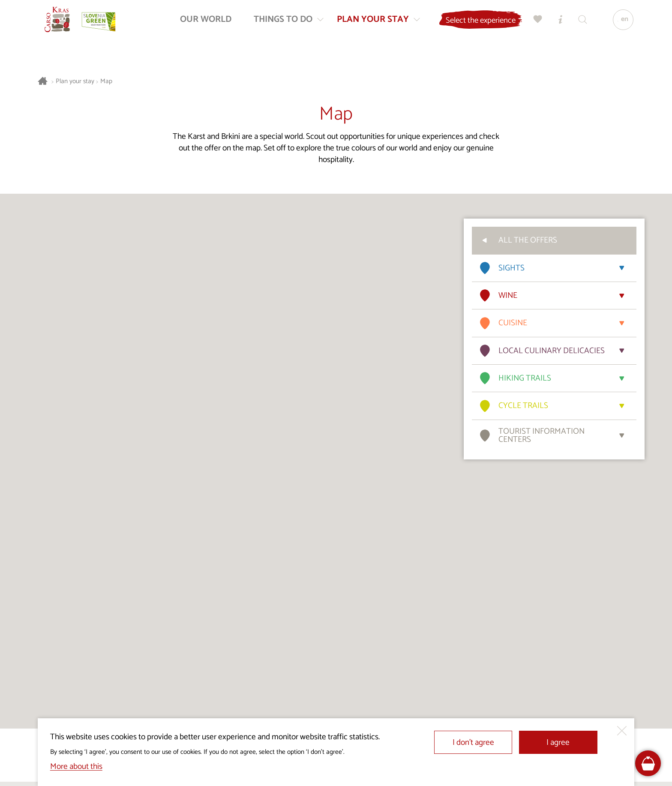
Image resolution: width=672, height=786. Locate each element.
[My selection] (534, 24)
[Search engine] (579, 24)
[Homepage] (62, 24)
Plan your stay (75, 82)
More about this (76, 766)
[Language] (619, 24)
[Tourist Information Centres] (557, 24)
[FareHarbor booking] (648, 763)
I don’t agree (473, 742)
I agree (558, 742)
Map (106, 82)
